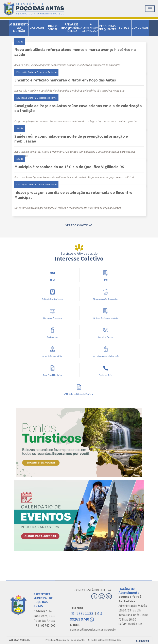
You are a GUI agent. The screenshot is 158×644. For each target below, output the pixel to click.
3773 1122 (82, 613)
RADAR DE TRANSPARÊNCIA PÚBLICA (71, 28)
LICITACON (37, 28)
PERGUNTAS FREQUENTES (107, 28)
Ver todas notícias (79, 225)
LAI (90, 27)
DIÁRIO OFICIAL (53, 28)
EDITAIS (124, 28)
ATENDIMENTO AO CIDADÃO (19, 28)
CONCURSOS (140, 28)
